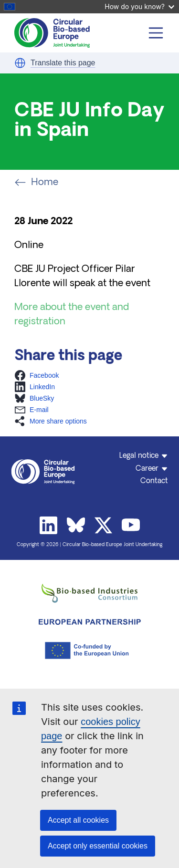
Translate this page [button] (63, 63)
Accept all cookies (78, 820)
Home (36, 183)
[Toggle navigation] (156, 33)
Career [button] (147, 469)
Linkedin (49, 526)
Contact (154, 481)
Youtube (131, 526)
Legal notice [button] (139, 456)
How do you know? (139, 6)
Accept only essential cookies (98, 846)
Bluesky (76, 526)
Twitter (104, 526)
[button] (20, 63)
